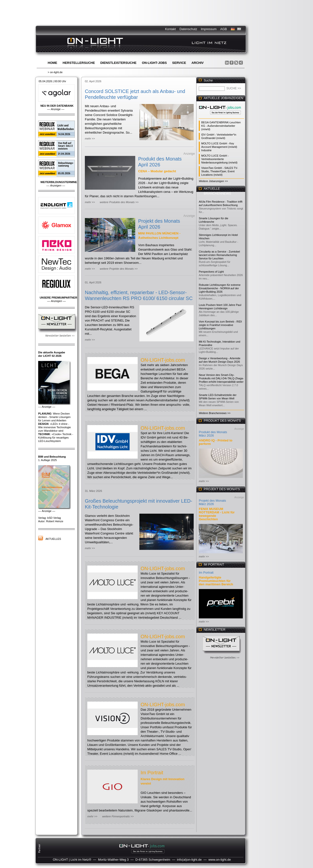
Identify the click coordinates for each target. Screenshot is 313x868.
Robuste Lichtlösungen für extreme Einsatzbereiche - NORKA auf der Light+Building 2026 (220, 288)
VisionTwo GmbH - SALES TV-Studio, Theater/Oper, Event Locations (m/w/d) (220, 171)
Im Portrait (152, 773)
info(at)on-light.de (189, 860)
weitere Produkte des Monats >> (119, 202)
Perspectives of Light (211, 272)
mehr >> (90, 139)
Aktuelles (53, 539)
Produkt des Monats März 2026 (213, 434)
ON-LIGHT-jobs (154, 63)
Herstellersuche (79, 63)
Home (52, 63)
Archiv (198, 63)
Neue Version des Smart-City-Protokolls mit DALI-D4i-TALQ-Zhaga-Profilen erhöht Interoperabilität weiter (221, 378)
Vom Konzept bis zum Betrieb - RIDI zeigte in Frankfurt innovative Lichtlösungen (220, 325)
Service (179, 63)
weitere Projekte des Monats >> (119, 269)
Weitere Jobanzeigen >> (213, 181)
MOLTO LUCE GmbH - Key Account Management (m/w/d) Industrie (219, 147)
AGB (224, 29)
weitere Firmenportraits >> (118, 816)
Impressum (209, 29)
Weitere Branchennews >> (215, 413)
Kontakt (170, 29)
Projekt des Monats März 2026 (212, 502)
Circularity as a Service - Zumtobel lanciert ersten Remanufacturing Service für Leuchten (219, 255)
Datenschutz (188, 29)
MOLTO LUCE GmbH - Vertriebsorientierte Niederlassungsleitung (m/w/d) (219, 159)
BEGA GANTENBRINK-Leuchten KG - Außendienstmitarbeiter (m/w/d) (221, 126)
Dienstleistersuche (118, 63)
